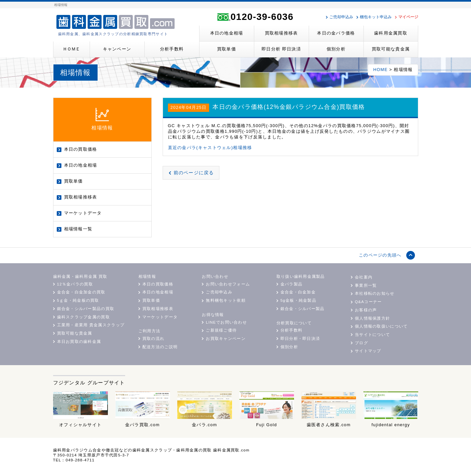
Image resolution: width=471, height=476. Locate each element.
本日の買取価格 (81, 149)
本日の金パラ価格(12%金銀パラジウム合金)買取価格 (289, 107)
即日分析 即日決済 (281, 49)
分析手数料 (172, 49)
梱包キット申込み (376, 17)
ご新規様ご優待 (221, 330)
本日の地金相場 (227, 33)
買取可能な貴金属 (391, 49)
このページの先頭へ (380, 255)
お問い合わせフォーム (228, 284)
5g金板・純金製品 (298, 300)
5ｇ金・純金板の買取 (78, 300)
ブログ (361, 343)
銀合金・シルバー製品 (303, 309)
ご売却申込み (341, 17)
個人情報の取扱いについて (381, 326)
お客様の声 (366, 310)
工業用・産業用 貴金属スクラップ (91, 325)
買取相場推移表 (281, 33)
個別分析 (336, 49)
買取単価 (227, 49)
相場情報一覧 (78, 229)
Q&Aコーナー (368, 302)
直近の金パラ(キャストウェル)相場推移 (210, 148)
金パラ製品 (291, 284)
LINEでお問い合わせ (226, 322)
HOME (380, 70)
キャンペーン (117, 49)
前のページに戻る (194, 173)
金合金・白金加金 (298, 292)
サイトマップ (368, 351)
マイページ (408, 17)
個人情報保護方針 (372, 318)
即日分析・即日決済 (300, 339)
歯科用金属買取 (391, 33)
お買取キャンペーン (226, 339)
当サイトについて (372, 335)
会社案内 (364, 277)
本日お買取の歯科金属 (79, 342)
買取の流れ (153, 339)
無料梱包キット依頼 (226, 300)
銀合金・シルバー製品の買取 (86, 309)
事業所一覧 (366, 285)
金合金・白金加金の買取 (81, 292)
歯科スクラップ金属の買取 (83, 317)
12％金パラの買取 (75, 284)
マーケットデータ (83, 213)
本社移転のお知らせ (375, 293)
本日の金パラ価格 (336, 33)
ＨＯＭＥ (71, 49)
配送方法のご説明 (160, 347)
